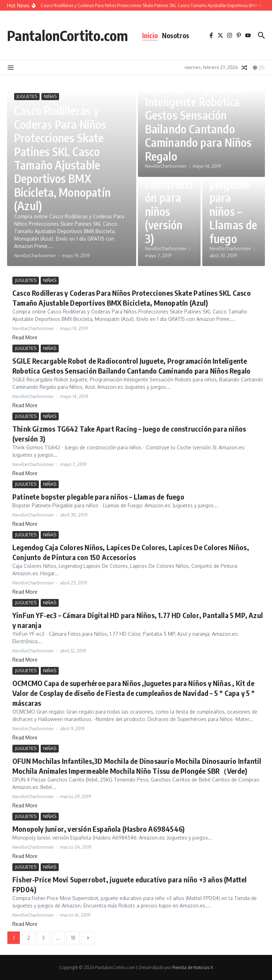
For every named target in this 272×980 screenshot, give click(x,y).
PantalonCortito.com (68, 35)
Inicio (150, 35)
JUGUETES (27, 96)
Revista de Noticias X (193, 967)
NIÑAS (50, 96)
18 (73, 938)
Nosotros (176, 35)
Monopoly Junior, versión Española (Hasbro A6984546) (99, 829)
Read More (25, 337)
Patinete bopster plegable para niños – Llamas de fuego (98, 497)
